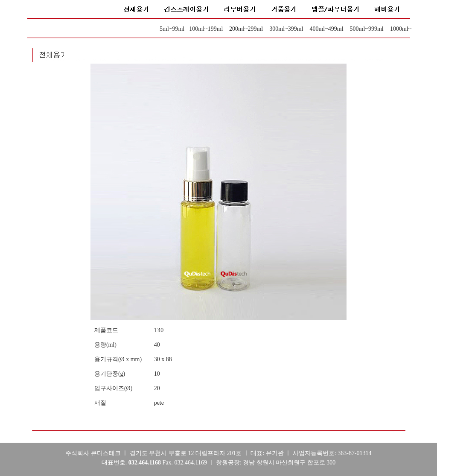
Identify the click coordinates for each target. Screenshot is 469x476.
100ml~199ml (206, 29)
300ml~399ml (286, 29)
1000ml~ (401, 29)
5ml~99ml (172, 29)
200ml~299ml (246, 29)
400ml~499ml (326, 29)
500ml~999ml (367, 29)
